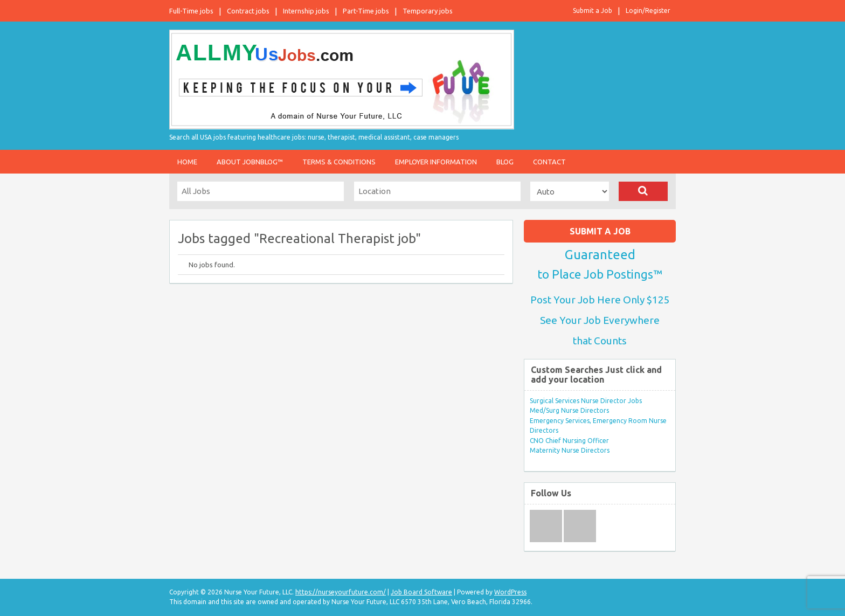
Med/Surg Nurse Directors (569, 410)
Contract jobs (248, 11)
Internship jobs (306, 11)
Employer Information (436, 162)
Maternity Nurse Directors (570, 450)
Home (187, 162)
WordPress (510, 592)
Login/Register (648, 11)
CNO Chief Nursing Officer (569, 441)
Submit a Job (593, 11)
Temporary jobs (428, 11)
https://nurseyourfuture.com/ (341, 592)
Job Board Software (421, 592)
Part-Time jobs (366, 11)
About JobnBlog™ (250, 162)
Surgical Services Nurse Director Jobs (586, 401)
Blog (505, 162)
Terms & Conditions (339, 162)
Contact (549, 162)
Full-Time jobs (191, 11)
